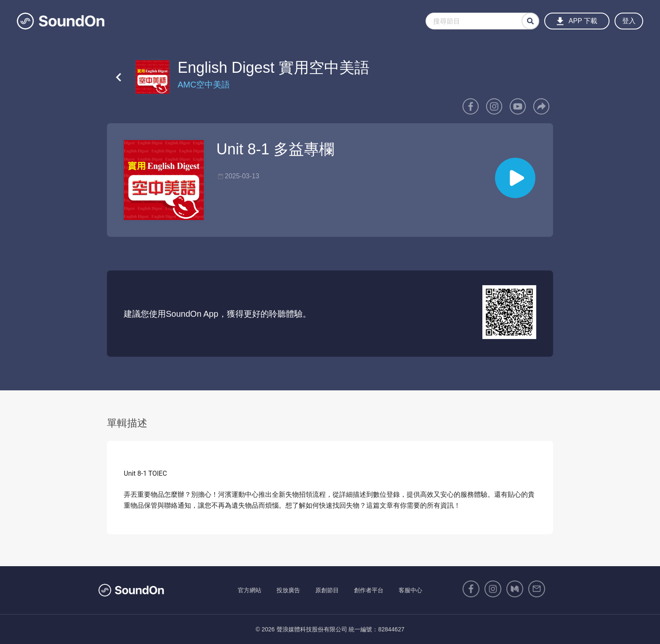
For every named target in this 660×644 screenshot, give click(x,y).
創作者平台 (369, 590)
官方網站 (250, 590)
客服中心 (410, 590)
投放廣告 (288, 590)
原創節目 (327, 590)
